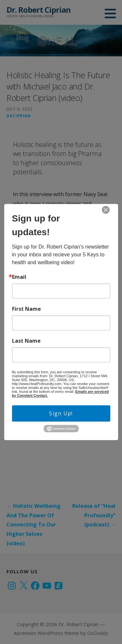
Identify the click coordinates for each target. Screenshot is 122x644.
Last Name (26, 341)
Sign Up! (61, 413)
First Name (27, 309)
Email (19, 277)
